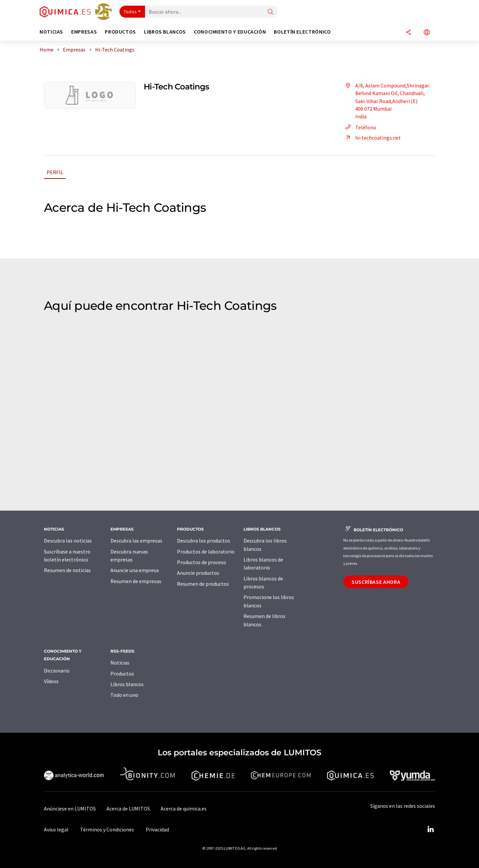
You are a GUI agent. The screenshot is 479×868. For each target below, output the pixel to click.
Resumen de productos (203, 584)
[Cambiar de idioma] (427, 33)
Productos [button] (120, 32)
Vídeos (51, 681)
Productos (122, 674)
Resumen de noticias (67, 570)
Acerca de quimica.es (184, 808)
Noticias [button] (51, 32)
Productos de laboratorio (206, 552)
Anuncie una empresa (135, 570)
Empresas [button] (84, 32)
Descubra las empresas (136, 541)
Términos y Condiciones (107, 829)
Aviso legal (56, 829)
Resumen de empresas (136, 581)
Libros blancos (127, 684)
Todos (130, 12)
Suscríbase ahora (376, 582)
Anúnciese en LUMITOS (70, 808)
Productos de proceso (202, 562)
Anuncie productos (198, 573)
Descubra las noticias (68, 541)
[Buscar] (270, 12)
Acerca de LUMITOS (128, 808)
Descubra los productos (204, 541)
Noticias (120, 663)
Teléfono (360, 127)
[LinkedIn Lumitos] (430, 829)
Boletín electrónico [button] (302, 32)
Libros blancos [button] (165, 32)
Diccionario (57, 671)
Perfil (55, 172)
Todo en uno (124, 695)
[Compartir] (408, 33)
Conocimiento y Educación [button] (230, 32)
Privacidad (157, 829)
